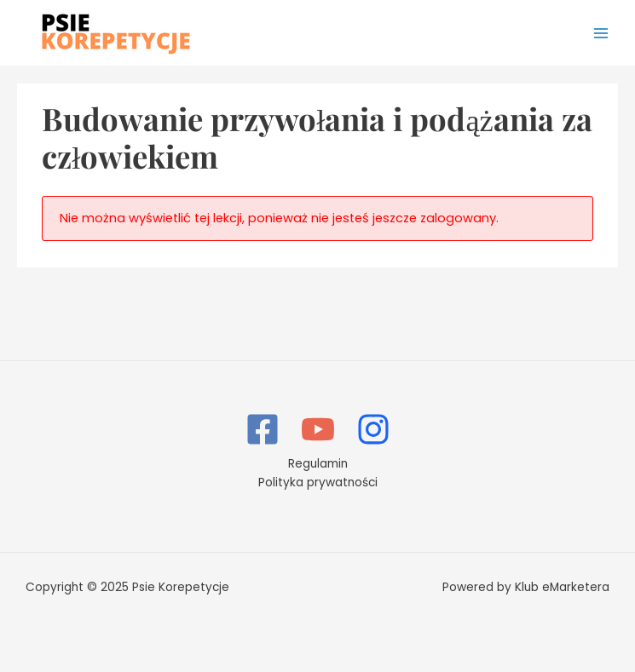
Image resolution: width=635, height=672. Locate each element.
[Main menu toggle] (601, 33)
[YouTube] (318, 429)
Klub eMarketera (562, 587)
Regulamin (318, 464)
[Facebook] (263, 429)
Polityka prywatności (318, 482)
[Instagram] (373, 429)
